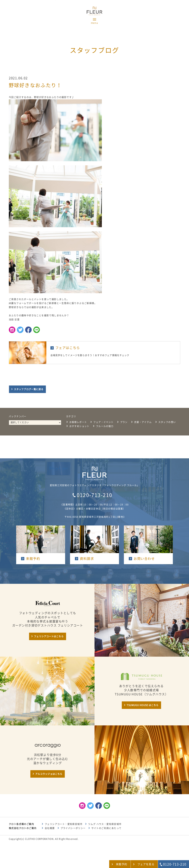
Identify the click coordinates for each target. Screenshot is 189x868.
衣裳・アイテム (143, 422)
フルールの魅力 (105, 426)
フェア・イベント (103, 422)
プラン (124, 422)
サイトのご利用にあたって (106, 828)
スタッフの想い (167, 422)
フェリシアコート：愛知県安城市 (64, 824)
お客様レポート (78, 422)
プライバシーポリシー (73, 828)
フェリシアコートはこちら (49, 636)
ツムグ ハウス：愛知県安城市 (105, 824)
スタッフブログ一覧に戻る (29, 389)
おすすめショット (79, 426)
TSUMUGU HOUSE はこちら (143, 705)
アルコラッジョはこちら (49, 774)
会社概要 (50, 828)
